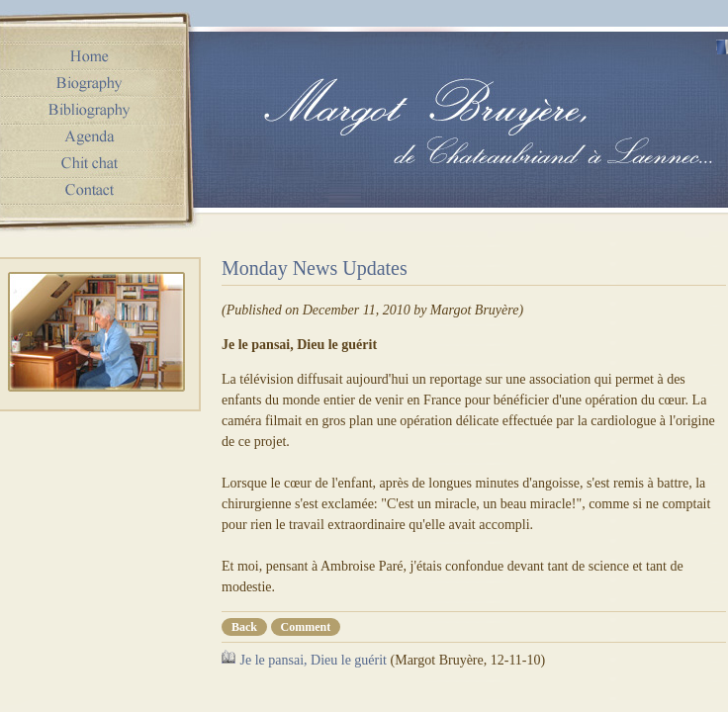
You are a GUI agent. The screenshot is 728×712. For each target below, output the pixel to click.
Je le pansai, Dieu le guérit (314, 660)
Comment (306, 627)
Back (244, 627)
